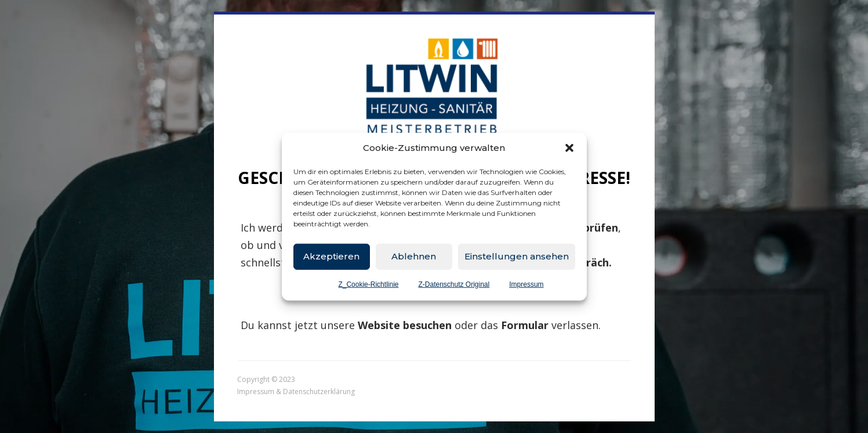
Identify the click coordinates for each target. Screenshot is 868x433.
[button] (569, 148)
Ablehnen (414, 256)
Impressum (526, 284)
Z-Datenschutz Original (454, 284)
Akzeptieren (331, 256)
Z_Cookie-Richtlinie (368, 284)
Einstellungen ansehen (517, 256)
